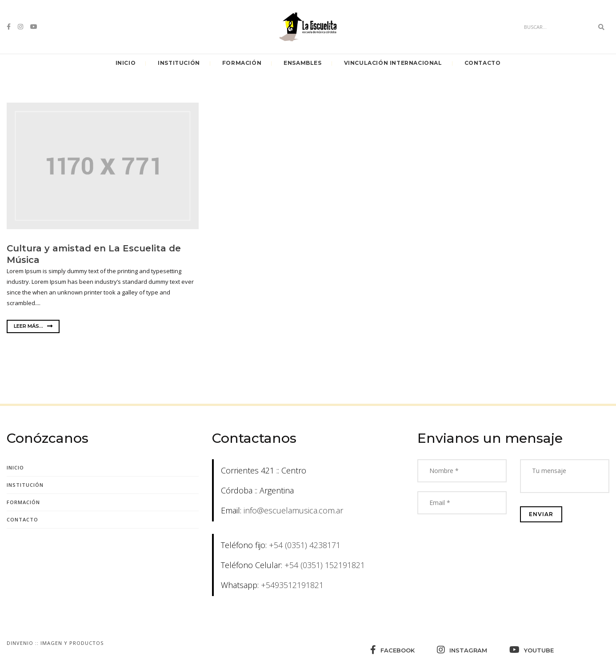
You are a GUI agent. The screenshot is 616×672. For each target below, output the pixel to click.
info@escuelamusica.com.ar (293, 510)
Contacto (483, 63)
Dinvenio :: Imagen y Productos (55, 643)
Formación (242, 63)
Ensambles (302, 63)
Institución (179, 63)
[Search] (556, 27)
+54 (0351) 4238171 (305, 545)
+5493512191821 (292, 585)
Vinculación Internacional (393, 63)
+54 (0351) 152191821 (325, 565)
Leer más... (33, 326)
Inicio (126, 63)
